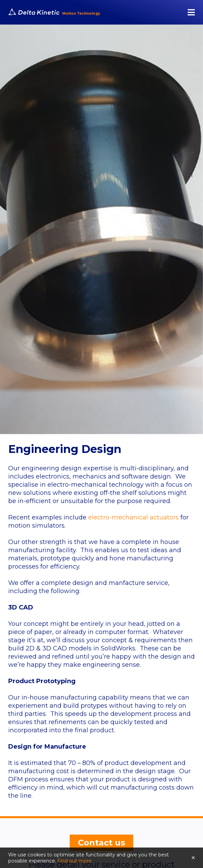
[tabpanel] (101, 229)
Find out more (75, 861)
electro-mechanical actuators (133, 517)
